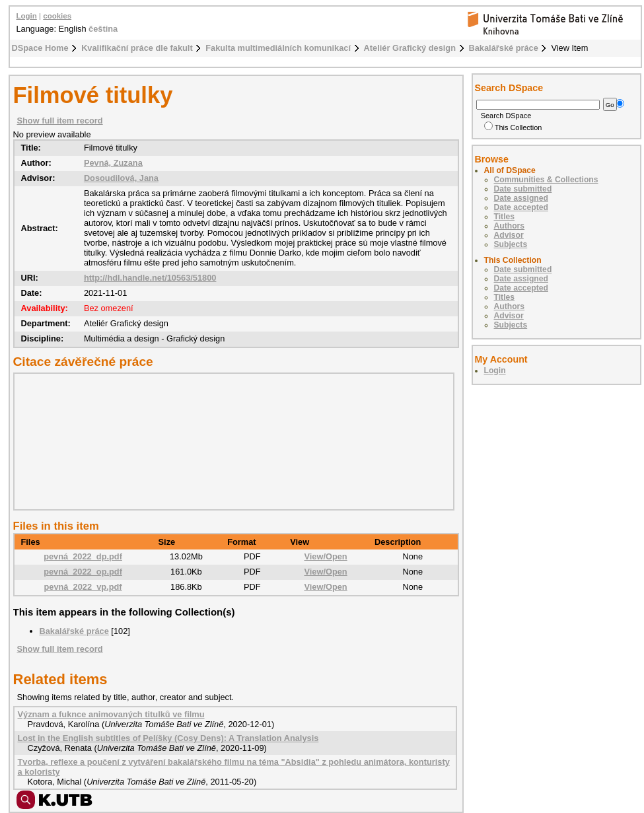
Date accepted (521, 207)
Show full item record (60, 121)
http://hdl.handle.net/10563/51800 (150, 278)
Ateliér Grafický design (410, 48)
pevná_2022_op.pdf (83, 572)
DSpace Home (40, 48)
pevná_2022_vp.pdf (83, 587)
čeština (103, 29)
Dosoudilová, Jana (121, 178)
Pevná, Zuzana (113, 163)
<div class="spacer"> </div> (231, 441)
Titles (505, 217)
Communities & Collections (546, 180)
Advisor (509, 235)
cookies (57, 16)
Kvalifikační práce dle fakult (137, 48)
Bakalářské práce (504, 48)
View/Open (325, 556)
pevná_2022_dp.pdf (83, 556)
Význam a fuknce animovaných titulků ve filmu (111, 714)
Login (27, 16)
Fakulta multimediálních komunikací (278, 48)
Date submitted (523, 189)
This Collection (513, 127)
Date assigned (521, 198)
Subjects (511, 244)
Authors (510, 226)
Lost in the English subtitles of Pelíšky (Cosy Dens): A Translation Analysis (168, 738)
